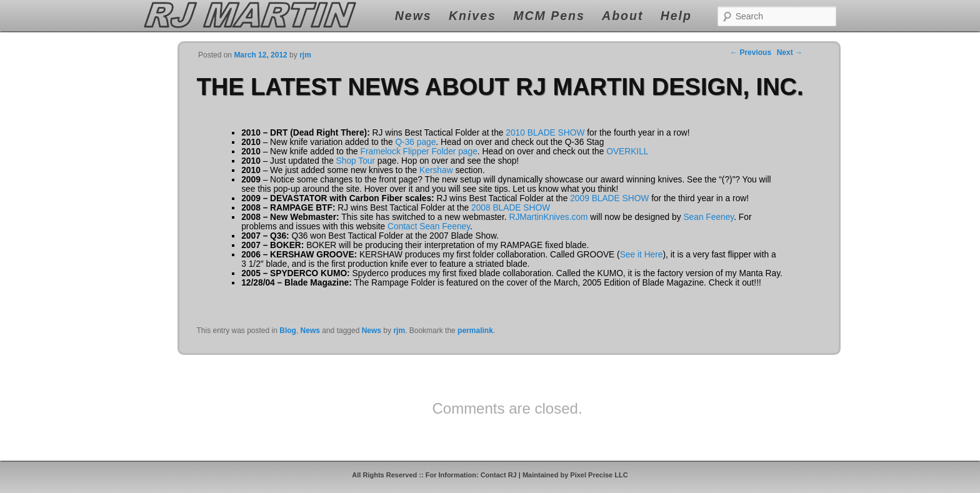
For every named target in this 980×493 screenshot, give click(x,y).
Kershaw (436, 170)
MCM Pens (549, 16)
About (622, 16)
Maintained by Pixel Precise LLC (575, 475)
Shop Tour (356, 161)
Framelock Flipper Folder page (419, 152)
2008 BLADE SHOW (511, 208)
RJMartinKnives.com (548, 217)
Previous (751, 52)
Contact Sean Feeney (429, 227)
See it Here (642, 255)
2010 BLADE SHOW (545, 133)
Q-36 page (415, 142)
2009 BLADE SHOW (609, 198)
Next (790, 52)
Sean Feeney (708, 217)
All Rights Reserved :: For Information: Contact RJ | (437, 475)
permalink (475, 331)
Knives (472, 16)
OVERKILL (627, 152)
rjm (399, 331)
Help (676, 16)
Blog (288, 331)
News (413, 16)
